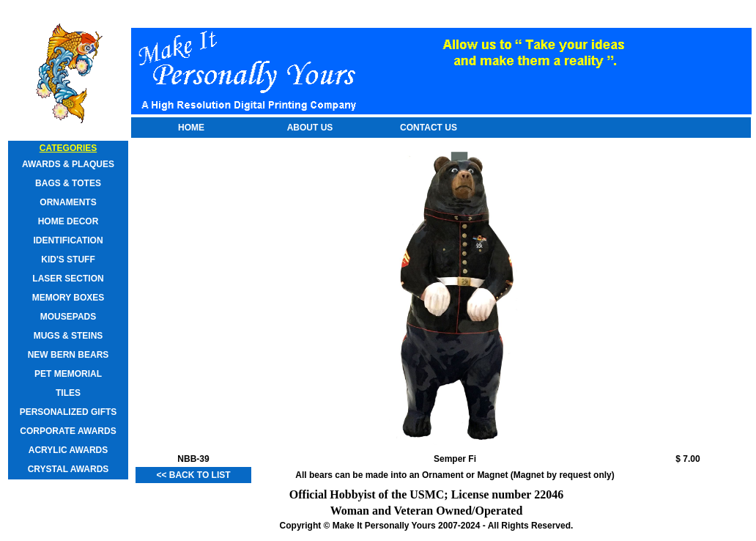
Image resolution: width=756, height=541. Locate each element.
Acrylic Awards (68, 450)
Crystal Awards (68, 469)
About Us (310, 128)
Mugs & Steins (68, 336)
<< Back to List (193, 475)
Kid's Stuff (68, 260)
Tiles (68, 393)
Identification (68, 240)
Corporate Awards (68, 431)
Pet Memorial (68, 374)
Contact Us (429, 128)
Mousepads (68, 317)
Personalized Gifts (68, 412)
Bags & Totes (68, 183)
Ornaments (68, 202)
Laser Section (68, 279)
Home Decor (68, 221)
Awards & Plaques (68, 164)
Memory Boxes (68, 298)
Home (191, 128)
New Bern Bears (68, 355)
